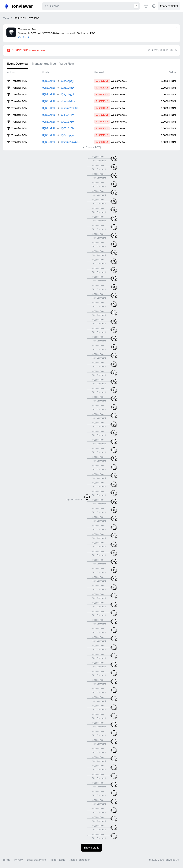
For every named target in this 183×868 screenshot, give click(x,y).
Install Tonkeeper (80, 860)
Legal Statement (37, 860)
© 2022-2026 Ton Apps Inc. (165, 860)
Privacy (18, 860)
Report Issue (58, 860)
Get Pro (24, 37)
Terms (6, 860)
